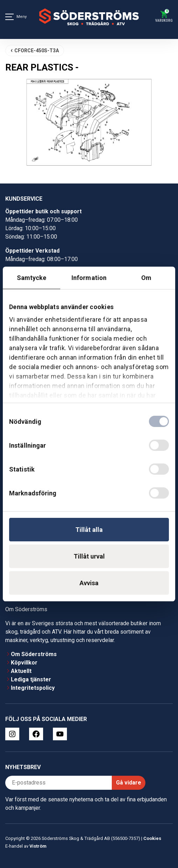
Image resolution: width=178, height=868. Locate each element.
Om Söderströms (34, 654)
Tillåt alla (89, 530)
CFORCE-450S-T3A (37, 51)
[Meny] (9, 17)
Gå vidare (129, 783)
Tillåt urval (89, 556)
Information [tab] (89, 278)
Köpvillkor (24, 663)
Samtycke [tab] (32, 278)
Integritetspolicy (33, 688)
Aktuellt (21, 671)
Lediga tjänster (31, 679)
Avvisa (89, 583)
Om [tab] (146, 278)
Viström (38, 846)
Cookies (152, 838)
